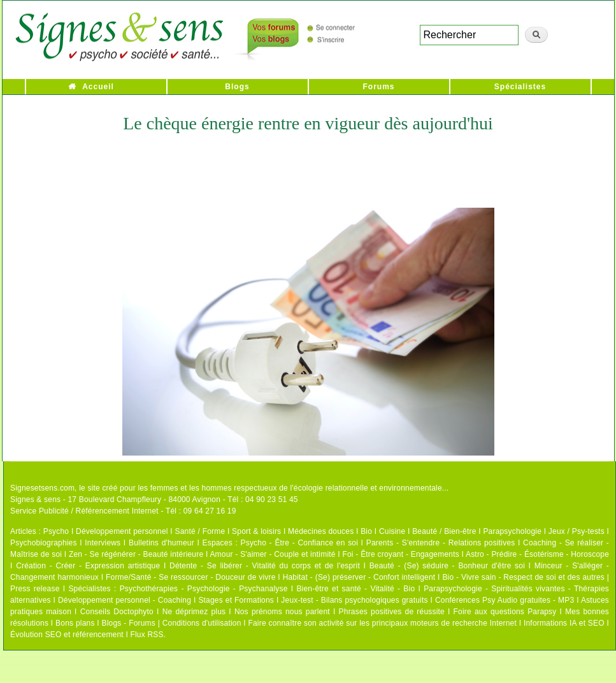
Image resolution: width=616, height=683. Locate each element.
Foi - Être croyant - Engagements (400, 554)
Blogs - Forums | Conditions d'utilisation (172, 623)
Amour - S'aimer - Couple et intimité (272, 554)
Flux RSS (147, 635)
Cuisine (392, 531)
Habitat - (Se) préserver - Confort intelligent (359, 577)
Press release (35, 589)
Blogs (237, 87)
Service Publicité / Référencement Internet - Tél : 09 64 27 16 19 (123, 511)
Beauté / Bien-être (444, 531)
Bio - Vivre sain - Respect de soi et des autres (523, 577)
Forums (378, 87)
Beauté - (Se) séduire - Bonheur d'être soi (447, 566)
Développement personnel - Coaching (125, 600)
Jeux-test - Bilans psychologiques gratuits (354, 600)
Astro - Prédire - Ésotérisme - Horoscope (537, 554)
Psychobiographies (44, 543)
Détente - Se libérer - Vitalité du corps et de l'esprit (265, 566)
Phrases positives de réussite (392, 612)
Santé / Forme (200, 531)
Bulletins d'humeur (161, 543)
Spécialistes (520, 87)
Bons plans (75, 623)
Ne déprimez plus (194, 612)
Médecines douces (321, 531)
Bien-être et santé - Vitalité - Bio (355, 589)
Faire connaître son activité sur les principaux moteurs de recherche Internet (382, 623)
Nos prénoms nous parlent (282, 612)
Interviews (103, 543)
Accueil (98, 87)
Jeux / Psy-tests (577, 531)
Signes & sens (35, 500)
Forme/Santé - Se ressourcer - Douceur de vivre (191, 577)
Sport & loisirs (256, 531)
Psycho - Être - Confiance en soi (300, 543)
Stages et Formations (236, 600)
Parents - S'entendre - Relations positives (441, 543)
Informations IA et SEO (564, 623)
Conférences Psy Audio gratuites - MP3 (505, 600)
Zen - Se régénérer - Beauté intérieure (136, 554)
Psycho (56, 531)
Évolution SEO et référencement (67, 635)
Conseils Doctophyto (117, 612)
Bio (366, 531)
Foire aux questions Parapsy (505, 612)
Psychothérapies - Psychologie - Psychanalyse (204, 589)
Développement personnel (122, 531)
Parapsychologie (512, 531)
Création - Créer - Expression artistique (88, 566)
